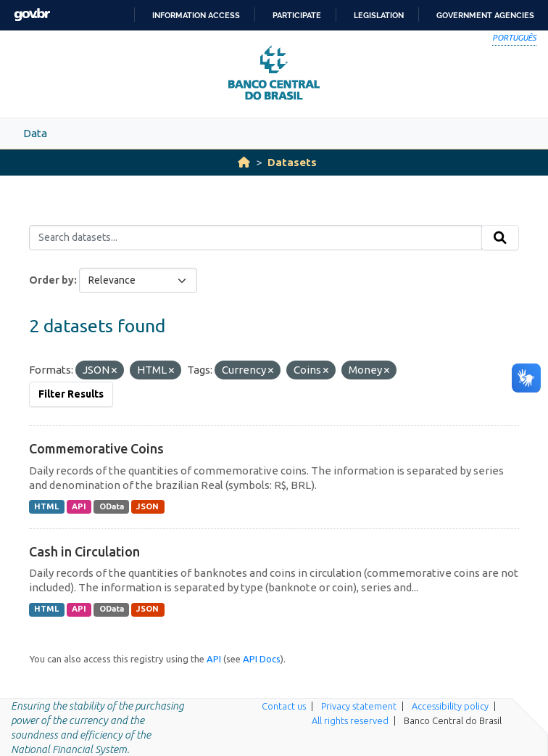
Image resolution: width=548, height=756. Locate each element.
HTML (46, 506)
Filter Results (71, 394)
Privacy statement (359, 706)
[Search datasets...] (256, 238)
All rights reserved (350, 720)
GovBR (32, 15)
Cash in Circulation (84, 551)
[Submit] (500, 238)
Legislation (379, 15)
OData (112, 506)
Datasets (292, 162)
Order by (51, 280)
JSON (148, 506)
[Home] (244, 162)
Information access (196, 15)
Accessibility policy (450, 706)
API (79, 506)
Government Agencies (485, 15)
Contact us (284, 706)
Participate (297, 15)
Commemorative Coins (96, 448)
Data (35, 133)
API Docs (262, 659)
